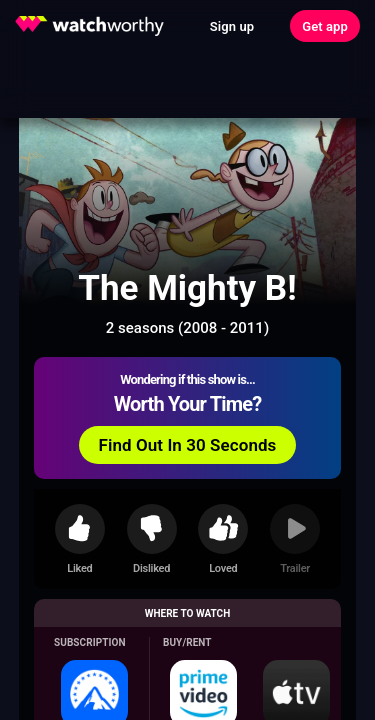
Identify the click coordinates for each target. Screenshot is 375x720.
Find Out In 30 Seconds (188, 445)
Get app (325, 26)
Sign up (232, 26)
